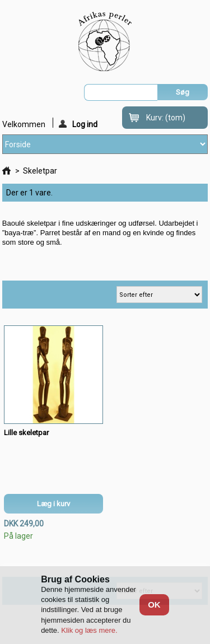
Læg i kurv (53, 504)
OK (154, 605)
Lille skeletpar (26, 433)
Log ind (78, 124)
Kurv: (166, 118)
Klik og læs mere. (89, 630)
